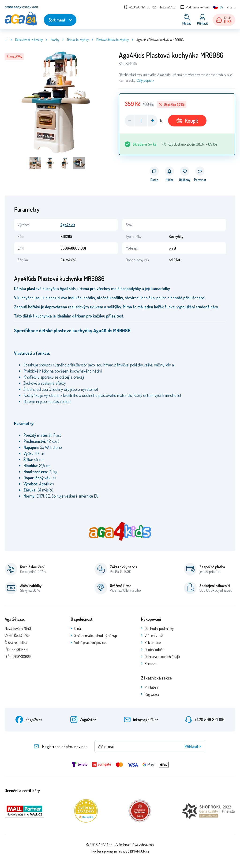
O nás (78, 628)
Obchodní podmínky (159, 628)
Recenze (150, 664)
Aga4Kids (68, 225)
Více (230, 7)
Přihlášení (152, 687)
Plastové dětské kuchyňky (112, 40)
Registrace (152, 694)
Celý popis (144, 80)
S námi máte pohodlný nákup (96, 635)
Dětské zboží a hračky (29, 40)
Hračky (55, 40)
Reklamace (153, 643)
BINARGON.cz (140, 851)
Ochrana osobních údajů (162, 657)
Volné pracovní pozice (90, 643)
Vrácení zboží (154, 635)
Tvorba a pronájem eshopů (110, 851)
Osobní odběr (154, 650)
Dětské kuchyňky (78, 40)
